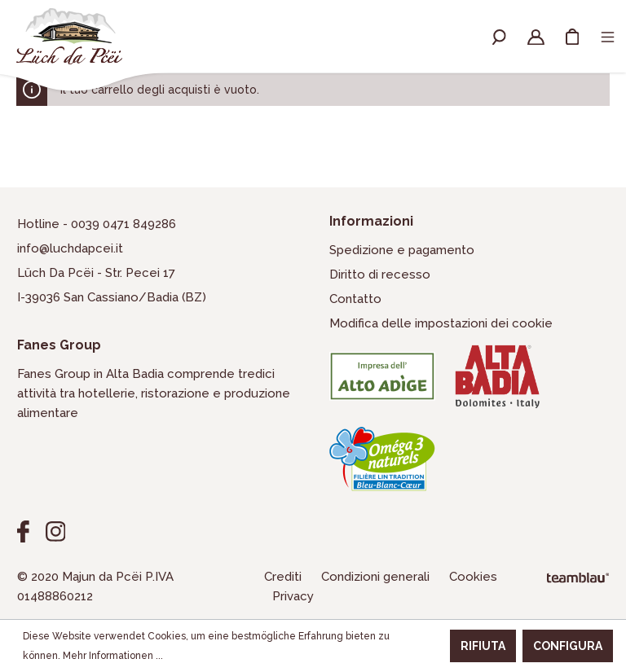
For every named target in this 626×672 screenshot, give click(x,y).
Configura (568, 646)
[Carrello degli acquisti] (572, 36)
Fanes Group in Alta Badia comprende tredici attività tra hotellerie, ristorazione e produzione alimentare (154, 393)
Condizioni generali (377, 577)
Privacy (293, 596)
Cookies (473, 577)
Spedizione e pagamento (402, 250)
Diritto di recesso (380, 275)
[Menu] (608, 36)
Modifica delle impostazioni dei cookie (441, 323)
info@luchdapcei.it (70, 248)
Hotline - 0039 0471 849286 (97, 224)
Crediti (284, 577)
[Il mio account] (536, 36)
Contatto (355, 299)
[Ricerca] (499, 36)
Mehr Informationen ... (113, 656)
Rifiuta (483, 646)
